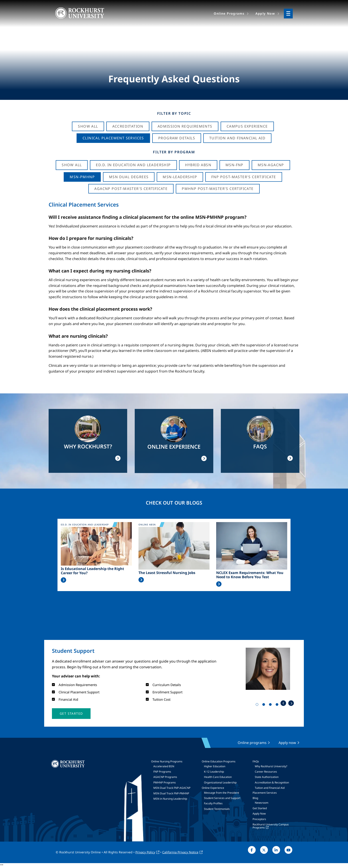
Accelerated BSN (164, 766)
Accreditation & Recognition (272, 782)
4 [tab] (278, 705)
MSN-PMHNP (82, 177)
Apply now (287, 743)
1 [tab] (258, 705)
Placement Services (265, 793)
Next (291, 703)
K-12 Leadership (214, 772)
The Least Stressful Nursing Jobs (167, 573)
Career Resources (266, 772)
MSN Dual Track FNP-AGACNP (172, 788)
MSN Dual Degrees (129, 177)
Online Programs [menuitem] (229, 13)
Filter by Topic (174, 113)
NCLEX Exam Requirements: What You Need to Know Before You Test (250, 575)
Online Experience (213, 788)
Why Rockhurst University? (271, 766)
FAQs (256, 761)
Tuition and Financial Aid (270, 788)
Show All (88, 126)
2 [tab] (265, 705)
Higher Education (215, 766)
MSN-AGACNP (271, 165)
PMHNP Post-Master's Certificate (218, 189)
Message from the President (221, 793)
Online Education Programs (219, 761)
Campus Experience (247, 126)
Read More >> (63, 580)
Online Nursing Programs (167, 761)
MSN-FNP (234, 165)
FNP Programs (162, 772)
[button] (71, 714)
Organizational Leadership (220, 782)
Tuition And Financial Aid (237, 138)
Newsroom (262, 803)
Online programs (252, 743)
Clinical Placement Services (113, 138)
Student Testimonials (217, 809)
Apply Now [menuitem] (265, 13)
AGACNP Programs (165, 777)
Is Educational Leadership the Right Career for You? (92, 571)
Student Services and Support (222, 798)
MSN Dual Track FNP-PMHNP (171, 793)
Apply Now (259, 814)
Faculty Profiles (213, 803)
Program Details (177, 138)
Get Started (260, 808)
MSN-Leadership (180, 177)
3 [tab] (271, 705)
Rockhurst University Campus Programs (271, 826)
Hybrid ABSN (198, 165)
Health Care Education (218, 777)
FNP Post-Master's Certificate (244, 177)
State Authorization (267, 777)
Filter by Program (174, 152)
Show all (72, 165)
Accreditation (128, 126)
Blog (255, 798)
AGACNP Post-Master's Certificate (131, 189)
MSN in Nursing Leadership (170, 799)
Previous (283, 703)
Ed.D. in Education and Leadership (133, 165)
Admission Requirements (185, 126)
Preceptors (259, 819)
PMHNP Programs (165, 782)
